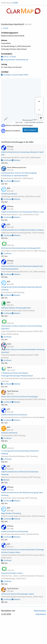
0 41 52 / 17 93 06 (8, 57)
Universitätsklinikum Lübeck (12, 573)
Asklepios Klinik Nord (9, 433)
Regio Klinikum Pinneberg (11, 513)
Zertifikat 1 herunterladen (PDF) (15, 75)
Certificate (6, 160)
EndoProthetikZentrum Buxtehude (15, 531)
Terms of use (19, 122)
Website (16, 160)
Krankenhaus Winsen (9, 194)
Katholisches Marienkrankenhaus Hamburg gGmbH (21, 248)
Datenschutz (40, 611)
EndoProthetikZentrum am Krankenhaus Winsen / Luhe (23, 212)
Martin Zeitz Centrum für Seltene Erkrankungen (20, 396)
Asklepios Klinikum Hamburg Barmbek (16, 308)
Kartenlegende (30, 130)
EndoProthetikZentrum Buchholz (14, 415)
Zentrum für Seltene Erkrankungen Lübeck (18, 594)
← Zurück (5, 28)
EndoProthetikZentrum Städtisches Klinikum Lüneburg (22, 230)
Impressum (41, 614)
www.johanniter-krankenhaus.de (15, 60)
